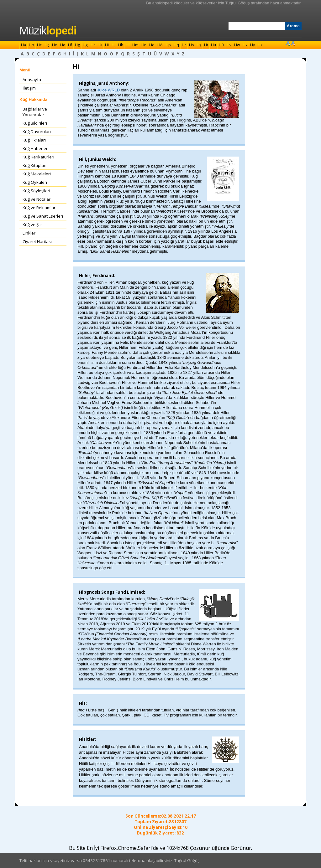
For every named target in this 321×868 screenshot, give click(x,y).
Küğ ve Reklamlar (39, 208)
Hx (245, 45)
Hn (144, 45)
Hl (128, 45)
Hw (237, 45)
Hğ (85, 45)
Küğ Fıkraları (34, 140)
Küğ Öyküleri (35, 182)
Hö (160, 45)
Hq (176, 45)
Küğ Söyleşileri (36, 191)
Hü (221, 45)
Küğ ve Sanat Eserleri (43, 216)
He (63, 45)
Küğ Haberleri (36, 148)
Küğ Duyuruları (37, 132)
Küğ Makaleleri (37, 174)
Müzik (48, 31)
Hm (135, 45)
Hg (77, 45)
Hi (107, 45)
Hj (113, 45)
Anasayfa (32, 80)
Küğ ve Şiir (32, 225)
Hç (47, 45)
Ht (206, 45)
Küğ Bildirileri (35, 123)
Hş (199, 45)
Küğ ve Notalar (37, 199)
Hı (100, 45)
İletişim (29, 88)
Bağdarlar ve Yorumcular (35, 112)
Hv (229, 45)
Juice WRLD (108, 90)
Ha (24, 45)
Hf (70, 45)
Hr (184, 45)
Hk (121, 45)
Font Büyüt (288, 43)
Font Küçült (293, 43)
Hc (39, 45)
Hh (93, 45)
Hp (168, 45)
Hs (191, 45)
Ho (152, 45)
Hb (32, 45)
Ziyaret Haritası (37, 241)
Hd (55, 45)
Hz (260, 45)
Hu (213, 45)
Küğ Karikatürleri (38, 157)
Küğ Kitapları (34, 165)
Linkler (29, 233)
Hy (253, 45)
